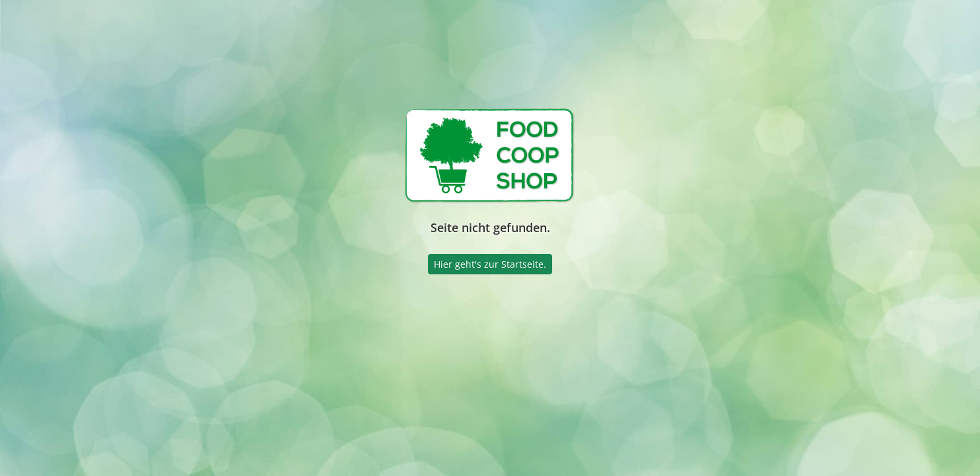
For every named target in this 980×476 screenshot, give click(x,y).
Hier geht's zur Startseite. (490, 264)
